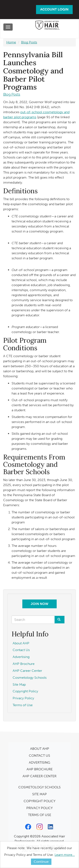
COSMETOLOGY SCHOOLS (39, 787)
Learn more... (65, 855)
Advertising (21, 657)
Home (11, 42)
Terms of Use (23, 705)
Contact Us (21, 650)
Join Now (39, 604)
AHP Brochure (24, 664)
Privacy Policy (23, 698)
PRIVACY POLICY (39, 808)
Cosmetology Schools (30, 678)
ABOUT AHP (40, 749)
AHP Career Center (27, 671)
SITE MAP (39, 794)
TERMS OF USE (40, 815)
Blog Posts (29, 42)
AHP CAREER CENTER (39, 776)
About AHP (21, 643)
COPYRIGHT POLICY (39, 801)
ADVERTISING (39, 762)
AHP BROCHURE (40, 769)
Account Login (54, 9)
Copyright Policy (25, 691)
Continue (41, 862)
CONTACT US (39, 756)
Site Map (19, 684)
